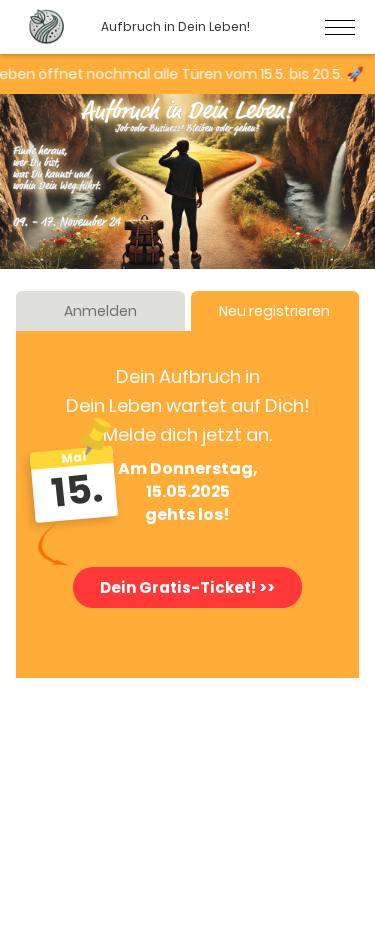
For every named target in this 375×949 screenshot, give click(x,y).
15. (77, 490)
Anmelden (100, 311)
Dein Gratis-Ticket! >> (187, 587)
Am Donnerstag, (188, 469)
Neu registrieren (274, 311)
